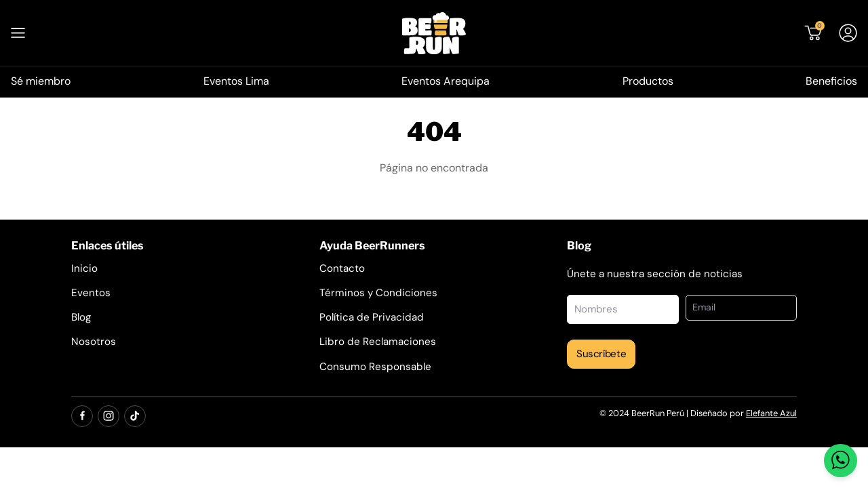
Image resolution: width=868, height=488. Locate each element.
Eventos (91, 293)
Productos (648, 81)
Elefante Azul (771, 413)
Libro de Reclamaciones (378, 342)
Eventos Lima (236, 81)
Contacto (342, 268)
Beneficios (831, 81)
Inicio (84, 268)
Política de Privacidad (372, 317)
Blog (81, 317)
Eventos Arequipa (446, 81)
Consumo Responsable (375, 367)
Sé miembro (41, 81)
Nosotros (94, 342)
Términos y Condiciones (378, 293)
